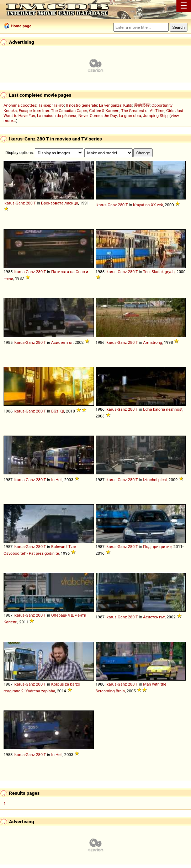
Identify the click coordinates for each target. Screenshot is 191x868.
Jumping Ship (155, 116)
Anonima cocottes (20, 105)
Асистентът (62, 342)
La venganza (110, 105)
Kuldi (128, 105)
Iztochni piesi (155, 480)
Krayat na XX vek (148, 205)
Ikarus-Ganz (14, 203)
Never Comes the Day (98, 116)
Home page (21, 26)
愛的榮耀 (142, 105)
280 (29, 203)
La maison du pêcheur (57, 116)
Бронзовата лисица (60, 203)
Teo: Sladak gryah (159, 272)
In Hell (57, 480)
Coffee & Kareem (104, 111)
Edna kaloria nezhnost (163, 409)
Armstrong (153, 342)
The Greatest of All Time (143, 111)
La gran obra (130, 116)
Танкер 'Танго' (51, 105)
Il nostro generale (82, 105)
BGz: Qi (58, 411)
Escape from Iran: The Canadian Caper (53, 111)
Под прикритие (157, 547)
